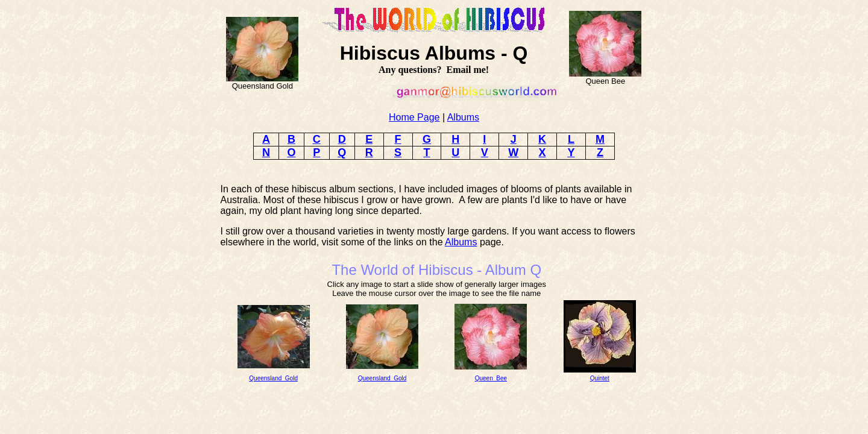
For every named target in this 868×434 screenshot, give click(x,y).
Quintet (600, 378)
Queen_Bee (491, 378)
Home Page (414, 117)
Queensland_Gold (273, 378)
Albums (463, 117)
